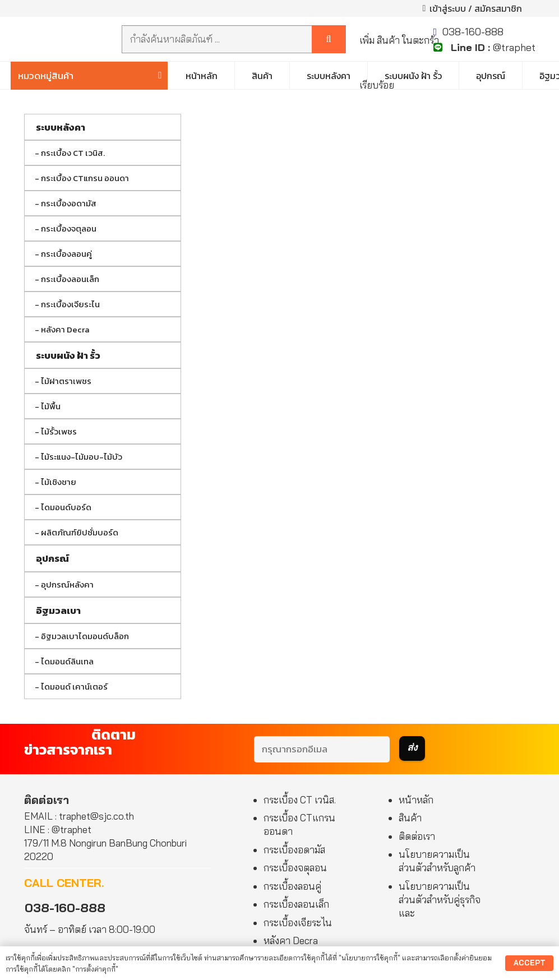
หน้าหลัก (416, 800)
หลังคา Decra (65, 329)
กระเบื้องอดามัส (69, 203)
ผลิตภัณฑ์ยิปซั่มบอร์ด (80, 532)
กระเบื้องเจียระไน (70, 304)
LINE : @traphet (58, 829)
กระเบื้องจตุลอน (69, 228)
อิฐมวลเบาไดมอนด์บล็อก (85, 636)
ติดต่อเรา (417, 836)
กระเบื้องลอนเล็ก (70, 279)
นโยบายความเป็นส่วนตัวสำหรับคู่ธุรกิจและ (440, 900)
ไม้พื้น (51, 406)
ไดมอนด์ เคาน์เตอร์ (74, 687)
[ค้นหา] (329, 39)
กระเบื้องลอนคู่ (66, 254)
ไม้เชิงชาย (59, 482)
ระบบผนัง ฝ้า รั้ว (68, 355)
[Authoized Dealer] (65, 39)
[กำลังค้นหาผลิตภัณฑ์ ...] (234, 39)
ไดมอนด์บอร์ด (66, 507)
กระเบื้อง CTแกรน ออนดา (85, 178)
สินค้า (410, 818)
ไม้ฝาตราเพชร (66, 381)
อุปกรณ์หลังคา (67, 584)
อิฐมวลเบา (58, 611)
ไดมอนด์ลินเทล (67, 661)
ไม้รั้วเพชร (59, 431)
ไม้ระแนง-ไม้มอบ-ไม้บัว (82, 457)
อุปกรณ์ (52, 558)
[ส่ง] (412, 748)
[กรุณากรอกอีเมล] (322, 750)
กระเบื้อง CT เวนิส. (73, 153)
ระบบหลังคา (61, 127)
